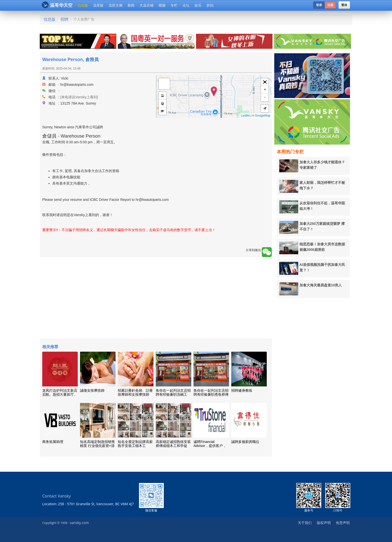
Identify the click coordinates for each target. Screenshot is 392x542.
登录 (319, 5)
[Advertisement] (156, 298)
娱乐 (198, 5)
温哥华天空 (57, 5)
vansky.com (79, 523)
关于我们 (305, 523)
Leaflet (245, 116)
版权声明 (324, 523)
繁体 (344, 5)
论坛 (186, 5)
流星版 (98, 5)
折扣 (210, 5)
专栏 (174, 5)
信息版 (83, 5)
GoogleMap (262, 116)
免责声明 (343, 523)
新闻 (131, 5)
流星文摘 (115, 5)
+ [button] (265, 90)
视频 (162, 5)
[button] (265, 82)
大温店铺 (146, 5)
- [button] (265, 97)
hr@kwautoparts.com (77, 85)
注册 (330, 5)
